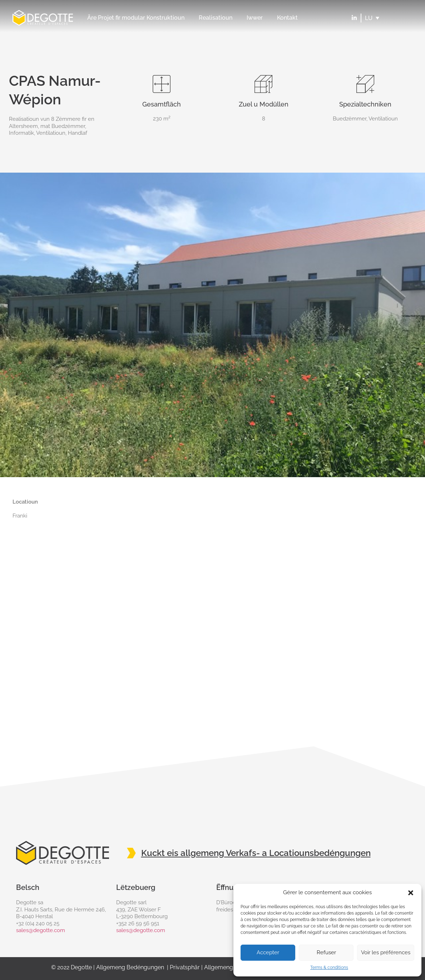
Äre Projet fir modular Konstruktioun (136, 18)
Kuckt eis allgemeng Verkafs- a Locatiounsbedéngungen (256, 853)
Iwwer (255, 18)
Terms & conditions (329, 967)
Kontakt (287, 18)
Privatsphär (185, 967)
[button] (411, 893)
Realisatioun (216, 18)
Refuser (326, 952)
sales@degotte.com (41, 930)
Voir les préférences (386, 952)
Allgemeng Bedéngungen (130, 967)
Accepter (268, 952)
